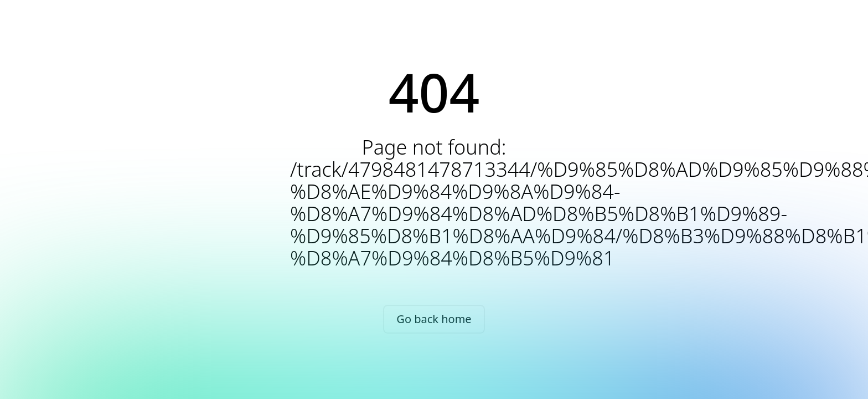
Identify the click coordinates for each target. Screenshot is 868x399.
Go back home (434, 319)
